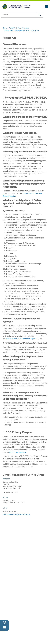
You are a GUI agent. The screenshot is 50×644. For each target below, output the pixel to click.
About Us (12, 28)
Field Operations (23, 28)
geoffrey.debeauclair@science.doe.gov (16, 514)
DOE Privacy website (18, 452)
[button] (40, 15)
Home (5, 28)
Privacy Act (35, 31)
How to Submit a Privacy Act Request (21, 339)
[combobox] (19, 15)
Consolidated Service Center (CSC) (16, 31)
